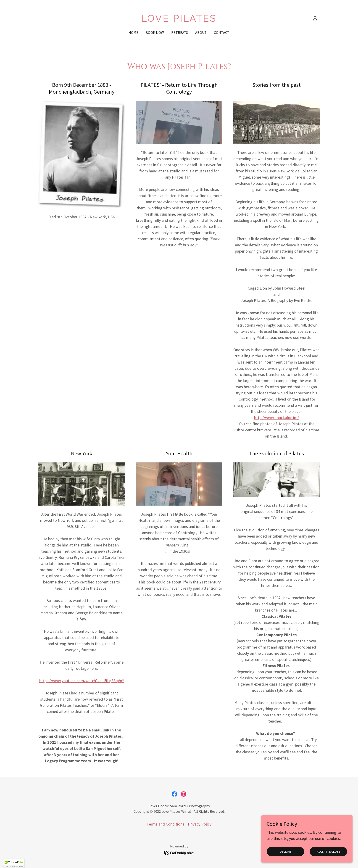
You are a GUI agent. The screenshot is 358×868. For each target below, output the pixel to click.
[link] (179, 20)
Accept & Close (328, 852)
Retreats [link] (180, 32)
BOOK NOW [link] (155, 32)
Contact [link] (222, 32)
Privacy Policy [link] (200, 824)
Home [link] (133, 32)
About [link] (201, 32)
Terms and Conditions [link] (165, 824)
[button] (315, 18)
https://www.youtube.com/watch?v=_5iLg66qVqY (82, 681)
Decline (286, 852)
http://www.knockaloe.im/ (276, 418)
